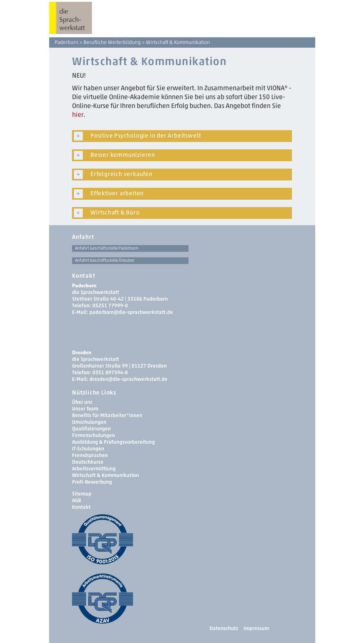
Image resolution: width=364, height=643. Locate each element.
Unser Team (85, 409)
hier (78, 115)
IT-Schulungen (88, 449)
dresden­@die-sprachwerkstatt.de (128, 379)
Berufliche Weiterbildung (112, 42)
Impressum (256, 628)
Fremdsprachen (90, 455)
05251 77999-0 (110, 306)
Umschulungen (89, 422)
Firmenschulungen (93, 435)
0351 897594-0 (110, 373)
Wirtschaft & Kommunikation (106, 475)
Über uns (82, 402)
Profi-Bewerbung (92, 482)
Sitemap (82, 494)
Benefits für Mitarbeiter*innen (107, 415)
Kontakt (81, 507)
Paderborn (67, 42)
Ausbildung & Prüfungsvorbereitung (113, 442)
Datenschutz (224, 628)
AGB (76, 500)
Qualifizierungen (91, 429)
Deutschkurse (88, 462)
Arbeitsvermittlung (94, 469)
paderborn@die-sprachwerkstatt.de (131, 312)
